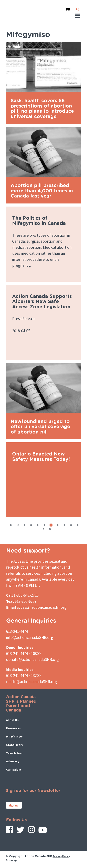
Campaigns (14, 769)
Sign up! (14, 805)
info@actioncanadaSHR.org (30, 637)
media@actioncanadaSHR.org (32, 682)
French (68, 8)
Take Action (14, 753)
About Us (12, 720)
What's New (14, 736)
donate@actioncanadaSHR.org (32, 659)
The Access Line (20, 561)
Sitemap (11, 860)
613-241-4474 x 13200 (23, 676)
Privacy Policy (61, 856)
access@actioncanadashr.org (42, 607)
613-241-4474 (17, 631)
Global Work (15, 745)
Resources (13, 728)
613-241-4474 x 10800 (23, 654)
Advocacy (13, 761)
